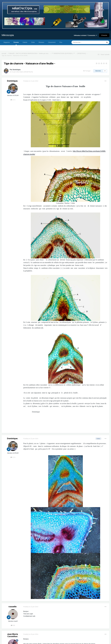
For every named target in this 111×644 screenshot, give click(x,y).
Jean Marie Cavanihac (12, 635)
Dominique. (17, 70)
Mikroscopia (8, 35)
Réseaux (41, 42)
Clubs (33, 42)
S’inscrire (104, 35)
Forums (16, 43)
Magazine (7, 42)
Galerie (25, 42)
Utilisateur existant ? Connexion (85, 35)
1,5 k (13, 100)
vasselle (12, 607)
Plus (61, 42)
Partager (87, 71)
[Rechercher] (84, 42)
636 (13, 625)
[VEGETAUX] (28, 72)
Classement (52, 42)
